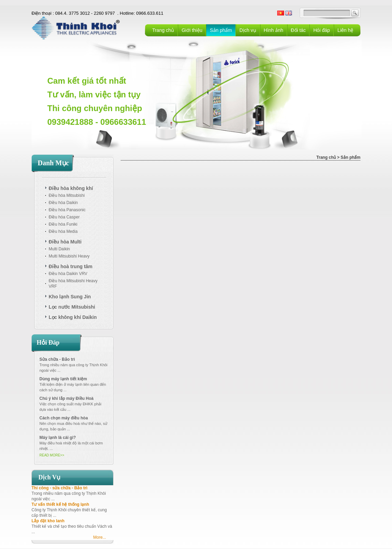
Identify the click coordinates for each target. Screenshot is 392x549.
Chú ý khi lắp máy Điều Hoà (66, 398)
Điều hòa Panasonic (67, 210)
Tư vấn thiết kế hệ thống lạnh (60, 504)
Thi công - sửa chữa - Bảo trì (59, 488)
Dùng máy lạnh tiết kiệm (63, 379)
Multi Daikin (59, 249)
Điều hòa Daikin (63, 203)
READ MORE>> (52, 455)
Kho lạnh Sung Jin (70, 297)
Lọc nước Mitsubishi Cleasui (72, 308)
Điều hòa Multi (65, 242)
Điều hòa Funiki (63, 224)
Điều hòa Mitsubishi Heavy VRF (73, 284)
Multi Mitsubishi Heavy (69, 256)
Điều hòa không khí (71, 188)
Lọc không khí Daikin (73, 317)
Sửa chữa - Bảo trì (57, 359)
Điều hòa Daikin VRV (68, 274)
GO (355, 13)
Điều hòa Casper (64, 217)
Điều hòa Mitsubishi (67, 195)
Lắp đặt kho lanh (48, 521)
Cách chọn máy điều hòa (64, 418)
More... (100, 537)
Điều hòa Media (63, 231)
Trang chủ (163, 30)
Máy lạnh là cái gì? (58, 438)
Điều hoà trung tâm (71, 266)
